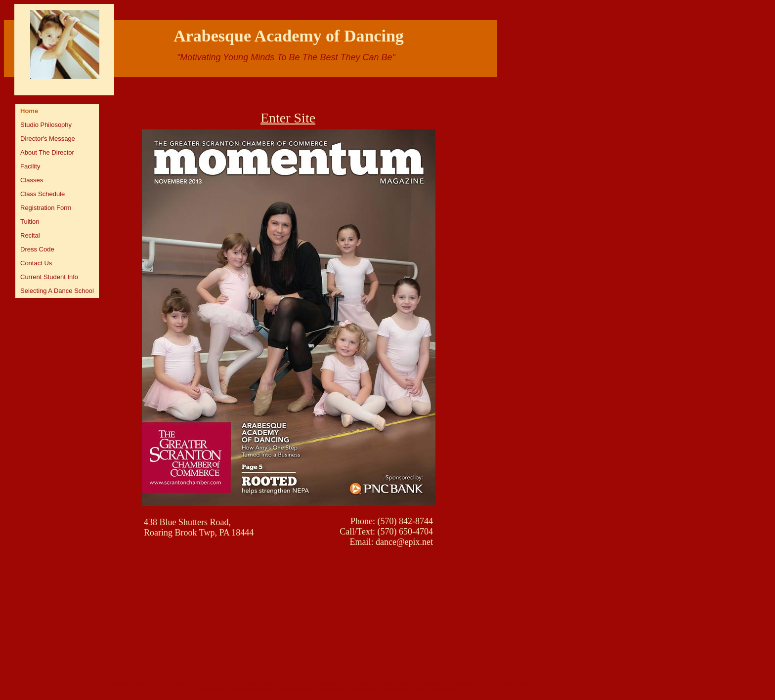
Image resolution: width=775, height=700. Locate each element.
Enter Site (288, 118)
